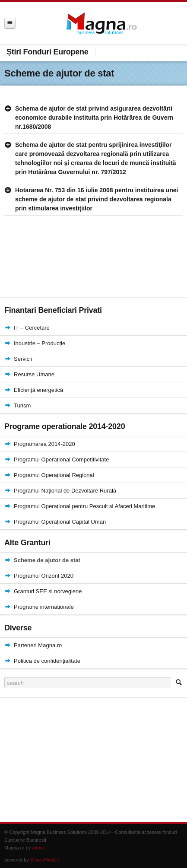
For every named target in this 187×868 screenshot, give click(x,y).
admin (38, 848)
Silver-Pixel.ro (45, 860)
